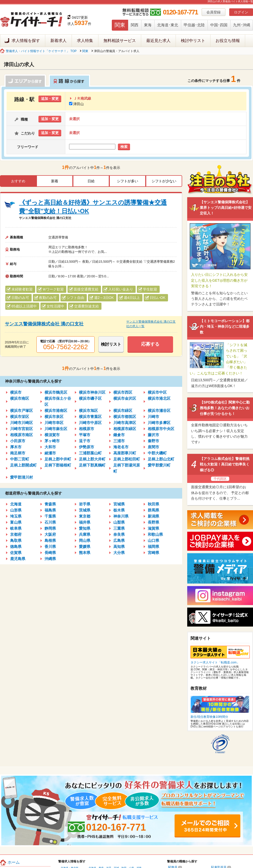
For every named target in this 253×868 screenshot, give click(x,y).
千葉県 (50, 516)
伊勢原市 (87, 447)
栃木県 (119, 510)
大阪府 (50, 534)
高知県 (119, 547)
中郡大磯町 (157, 453)
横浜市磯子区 (90, 398)
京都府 (16, 534)
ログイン (241, 12)
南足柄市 (18, 453)
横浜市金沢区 (125, 398)
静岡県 (50, 528)
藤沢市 (153, 435)
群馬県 (153, 510)
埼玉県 (16, 516)
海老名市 (121, 447)
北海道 (16, 504)
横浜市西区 (123, 392)
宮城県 (119, 504)
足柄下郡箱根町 (58, 465)
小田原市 (18, 441)
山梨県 (119, 522)
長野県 (153, 522)
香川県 (50, 547)
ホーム (14, 862)
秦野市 (153, 441)
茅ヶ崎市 (52, 441)
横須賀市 (52, 435)
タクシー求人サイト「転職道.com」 (215, 662)
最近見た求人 (158, 41)
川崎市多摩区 (159, 423)
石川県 (50, 522)
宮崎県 (153, 553)
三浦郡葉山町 (90, 453)
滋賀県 (153, 528)
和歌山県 (155, 534)
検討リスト (111, 344)
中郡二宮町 (20, 459)
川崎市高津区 (125, 423)
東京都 (85, 516)
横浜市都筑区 (125, 417)
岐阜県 (16, 528)
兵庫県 (85, 534)
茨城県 (85, 510)
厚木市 (16, 447)
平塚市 (85, 435)
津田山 (76, 104)
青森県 (50, 504)
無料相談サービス (120, 41)
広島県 (119, 540)
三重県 (119, 528)
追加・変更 (50, 99)
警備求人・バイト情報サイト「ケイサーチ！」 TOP (41, 51)
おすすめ (18, 181)
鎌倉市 (119, 435)
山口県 (153, 540)
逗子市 (85, 441)
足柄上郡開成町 (23, 465)
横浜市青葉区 (90, 417)
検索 (124, 147)
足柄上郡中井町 (58, 459)
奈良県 (119, 534)
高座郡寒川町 (125, 453)
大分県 (119, 553)
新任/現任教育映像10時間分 (209, 717)
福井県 (85, 522)
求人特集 (85, 41)
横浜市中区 (157, 392)
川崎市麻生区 (56, 429)
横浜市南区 (20, 398)
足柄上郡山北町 (161, 459)
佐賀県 (16, 553)
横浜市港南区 (56, 410)
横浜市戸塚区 (22, 410)
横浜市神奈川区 (92, 392)
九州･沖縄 (242, 25)
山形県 (16, 510)
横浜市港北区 (159, 398)
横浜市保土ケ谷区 (58, 401)
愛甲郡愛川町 (159, 465)
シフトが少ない (164, 181)
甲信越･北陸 (194, 25)
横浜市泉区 (54, 417)
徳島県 (16, 547)
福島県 (50, 510)
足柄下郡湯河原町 (127, 468)
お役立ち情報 (228, 41)
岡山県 (85, 540)
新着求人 (58, 41)
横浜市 (16, 392)
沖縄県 (50, 559)
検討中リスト (193, 41)
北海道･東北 (168, 25)
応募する (150, 344)
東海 (148, 25)
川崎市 (153, 417)
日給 (91, 181)
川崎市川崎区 (22, 423)
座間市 (153, 447)
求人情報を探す (26, 41)
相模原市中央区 (161, 429)
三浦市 (119, 441)
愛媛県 (85, 547)
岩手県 (85, 504)
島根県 (50, 540)
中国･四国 (219, 25)
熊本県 (85, 553)
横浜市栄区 (20, 417)
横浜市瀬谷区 (159, 410)
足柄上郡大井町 (92, 459)
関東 (120, 25)
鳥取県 (16, 540)
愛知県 (85, 528)
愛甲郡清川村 (22, 477)
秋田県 (153, 504)
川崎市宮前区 (22, 429)
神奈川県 (121, 516)
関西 (135, 25)
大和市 (50, 447)
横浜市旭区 (88, 410)
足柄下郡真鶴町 (92, 465)
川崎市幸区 (54, 423)
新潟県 (153, 516)
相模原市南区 (22, 435)
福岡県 (153, 547)
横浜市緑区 (123, 410)
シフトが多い (128, 181)
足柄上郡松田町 (127, 459)
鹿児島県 (18, 559)
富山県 (16, 522)
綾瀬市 (50, 453)
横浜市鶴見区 (56, 392)
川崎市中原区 (90, 423)
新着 (55, 181)
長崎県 (50, 553)
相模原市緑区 (125, 429)
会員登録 (214, 12)
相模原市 (87, 429)
